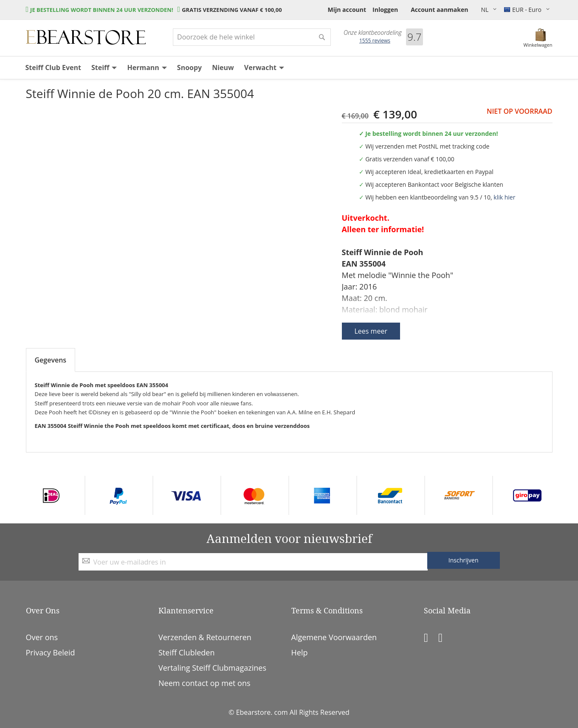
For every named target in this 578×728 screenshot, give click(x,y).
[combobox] (252, 37)
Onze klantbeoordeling (373, 33)
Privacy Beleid (51, 652)
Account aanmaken (439, 10)
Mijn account (347, 10)
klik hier (504, 197)
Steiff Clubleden (186, 652)
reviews (375, 41)
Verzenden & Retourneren (205, 637)
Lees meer (371, 331)
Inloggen (385, 10)
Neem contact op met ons (204, 683)
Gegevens (51, 360)
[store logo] (86, 37)
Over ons (42, 637)
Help (300, 652)
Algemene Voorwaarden (334, 637)
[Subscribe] (464, 560)
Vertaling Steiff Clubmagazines (212, 668)
